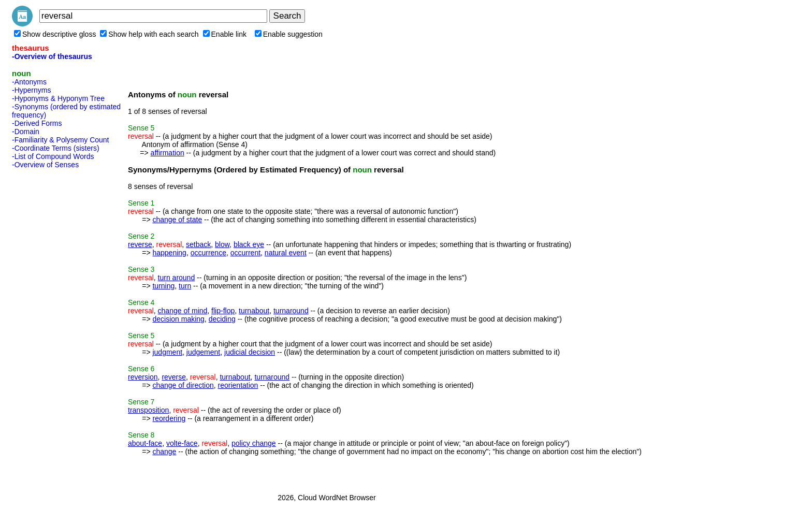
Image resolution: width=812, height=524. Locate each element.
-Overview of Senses (45, 165)
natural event (286, 253)
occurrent (245, 253)
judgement (203, 352)
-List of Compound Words (53, 156)
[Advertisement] (53, 328)
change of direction (183, 385)
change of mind (183, 311)
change (164, 452)
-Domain (26, 132)
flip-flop (223, 311)
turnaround (291, 311)
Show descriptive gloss (55, 34)
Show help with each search (149, 34)
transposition (148, 410)
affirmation (168, 153)
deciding (222, 319)
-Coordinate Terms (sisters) (56, 148)
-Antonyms (29, 82)
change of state (177, 220)
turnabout (254, 311)
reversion (143, 377)
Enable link (225, 34)
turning (163, 286)
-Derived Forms (37, 123)
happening (169, 253)
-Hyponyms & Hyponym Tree (58, 98)
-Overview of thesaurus (52, 56)
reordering (169, 418)
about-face (145, 443)
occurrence (208, 253)
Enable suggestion (289, 34)
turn (185, 286)
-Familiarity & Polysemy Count (61, 140)
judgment (167, 352)
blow (222, 244)
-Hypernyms (31, 90)
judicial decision (250, 352)
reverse (140, 244)
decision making (178, 319)
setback (198, 244)
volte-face (182, 443)
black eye (249, 244)
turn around (177, 278)
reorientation (238, 385)
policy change (254, 443)
